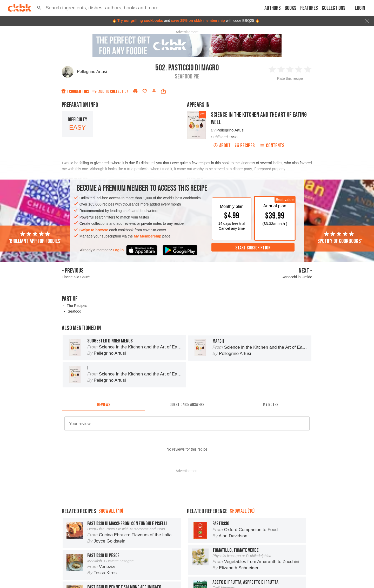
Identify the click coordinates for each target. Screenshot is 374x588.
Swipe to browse (94, 230)
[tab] (103, 405)
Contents (272, 146)
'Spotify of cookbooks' (339, 238)
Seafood (75, 311)
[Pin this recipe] (154, 91)
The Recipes (77, 306)
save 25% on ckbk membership (198, 21)
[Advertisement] (187, 484)
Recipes (245, 146)
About (222, 146)
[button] (39, 8)
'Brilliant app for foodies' (35, 238)
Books (290, 8)
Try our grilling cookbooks (140, 21)
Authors (273, 8)
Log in (118, 250)
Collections (334, 8)
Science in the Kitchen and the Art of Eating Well (259, 118)
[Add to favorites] (145, 91)
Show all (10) (111, 511)
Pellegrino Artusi (92, 72)
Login (360, 8)
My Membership (148, 236)
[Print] (135, 91)
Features (309, 8)
